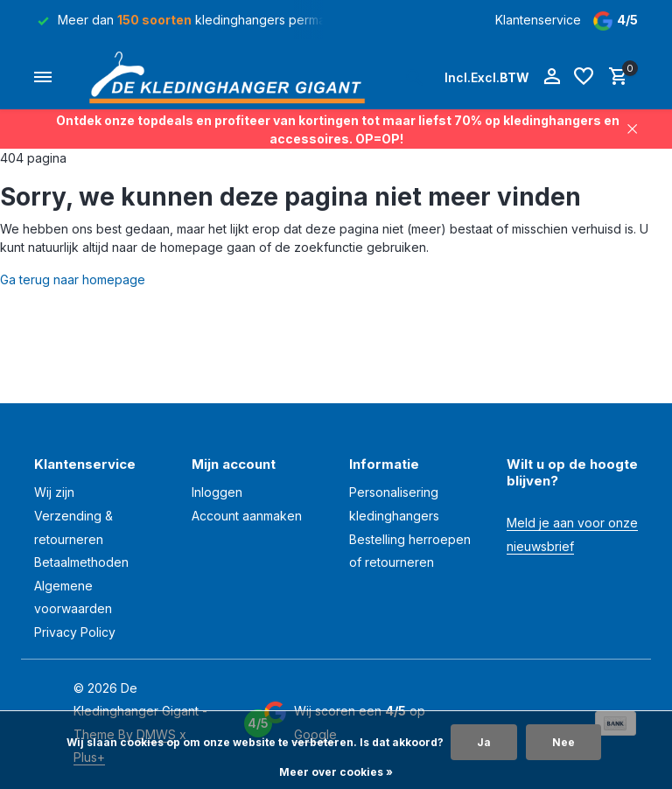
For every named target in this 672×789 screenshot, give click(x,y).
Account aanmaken (247, 516)
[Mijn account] (552, 77)
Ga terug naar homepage (73, 279)
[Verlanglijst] (584, 77)
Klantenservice (538, 20)
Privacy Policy (75, 632)
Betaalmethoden (81, 562)
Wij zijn (54, 492)
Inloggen (217, 492)
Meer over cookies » (336, 772)
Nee (563, 742)
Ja (484, 742)
